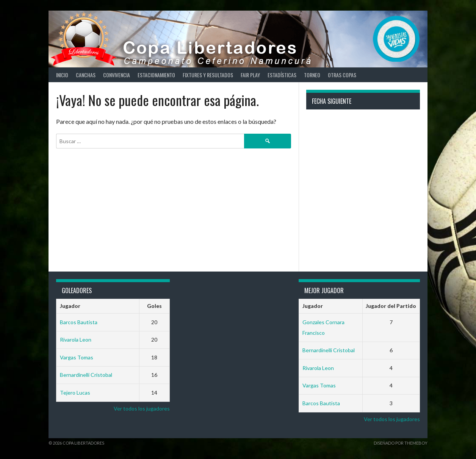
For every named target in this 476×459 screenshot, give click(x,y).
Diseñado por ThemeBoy (401, 443)
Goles (154, 306)
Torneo (312, 75)
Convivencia (117, 75)
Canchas (86, 75)
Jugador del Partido (391, 306)
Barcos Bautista (79, 322)
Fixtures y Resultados (208, 75)
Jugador (70, 306)
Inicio (62, 75)
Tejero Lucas (75, 393)
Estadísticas (282, 75)
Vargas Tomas (77, 357)
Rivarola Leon (76, 340)
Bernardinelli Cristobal (86, 375)
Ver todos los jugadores (142, 408)
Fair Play (250, 75)
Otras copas (342, 75)
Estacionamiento (156, 75)
